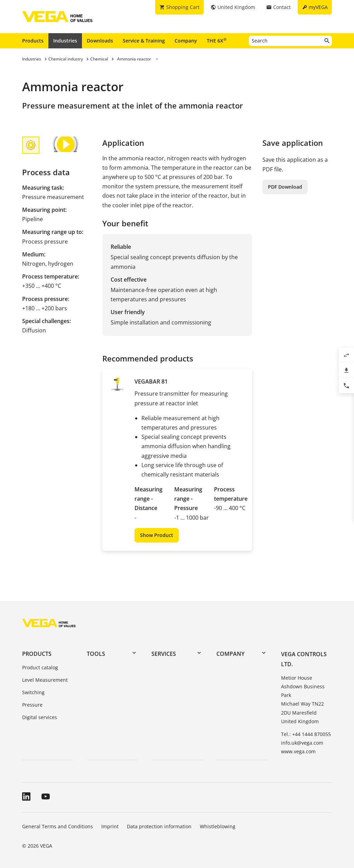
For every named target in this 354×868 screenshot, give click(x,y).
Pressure (32, 705)
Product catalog (40, 667)
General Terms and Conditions (58, 826)
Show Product (157, 535)
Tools (96, 654)
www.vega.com (298, 751)
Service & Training (144, 41)
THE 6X (217, 40)
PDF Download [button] (285, 187)
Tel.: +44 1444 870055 (306, 734)
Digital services (40, 717)
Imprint (110, 826)
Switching (33, 692)
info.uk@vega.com (302, 743)
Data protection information (159, 826)
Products (33, 41)
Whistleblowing (218, 826)
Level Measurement (45, 680)
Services (164, 654)
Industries (65, 41)
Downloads (100, 41)
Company (186, 41)
